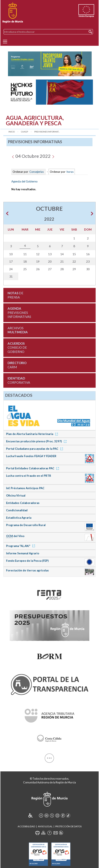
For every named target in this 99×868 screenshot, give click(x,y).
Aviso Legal (45, 826)
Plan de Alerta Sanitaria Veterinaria (33, 434)
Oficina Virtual (16, 495)
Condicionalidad (17, 510)
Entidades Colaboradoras (23, 503)
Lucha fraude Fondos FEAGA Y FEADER (31, 456)
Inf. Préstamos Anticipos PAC (25, 488)
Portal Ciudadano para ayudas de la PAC (35, 449)
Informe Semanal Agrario (23, 553)
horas (70, 172)
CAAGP (24, 132)
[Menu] (5, 42)
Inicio (12, 132)
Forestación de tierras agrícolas (27, 570)
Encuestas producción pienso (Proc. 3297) (37, 441)
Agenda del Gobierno (24, 181)
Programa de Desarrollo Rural (26, 525)
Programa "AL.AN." (21, 546)
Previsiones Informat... (47, 132)
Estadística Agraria (19, 518)
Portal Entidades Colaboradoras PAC (33, 468)
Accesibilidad (26, 826)
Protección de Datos (68, 826)
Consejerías (37, 172)
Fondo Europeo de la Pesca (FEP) (27, 561)
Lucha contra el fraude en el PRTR (29, 476)
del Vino (15, 536)
